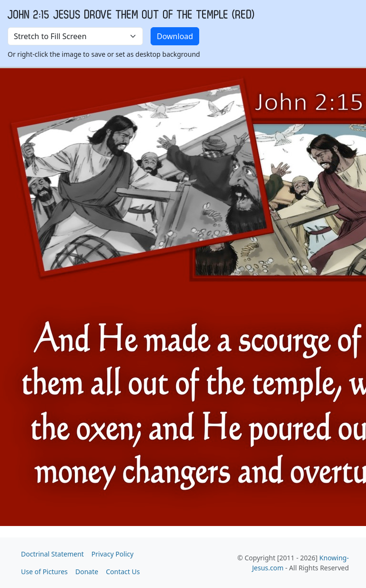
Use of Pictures (44, 572)
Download (175, 36)
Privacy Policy (112, 554)
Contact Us (123, 572)
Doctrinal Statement (52, 554)
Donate (87, 572)
